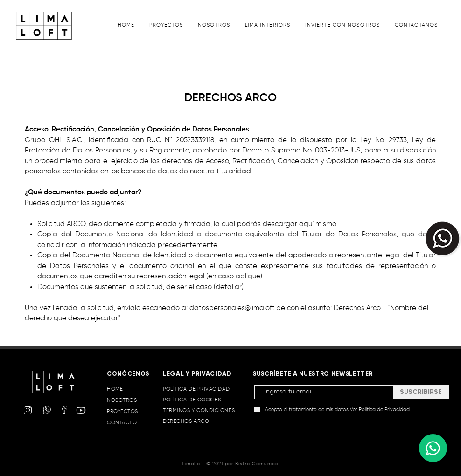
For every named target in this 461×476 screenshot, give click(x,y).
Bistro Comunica (257, 464)
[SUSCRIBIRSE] (421, 392)
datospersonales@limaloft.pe (237, 308)
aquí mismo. (318, 224)
